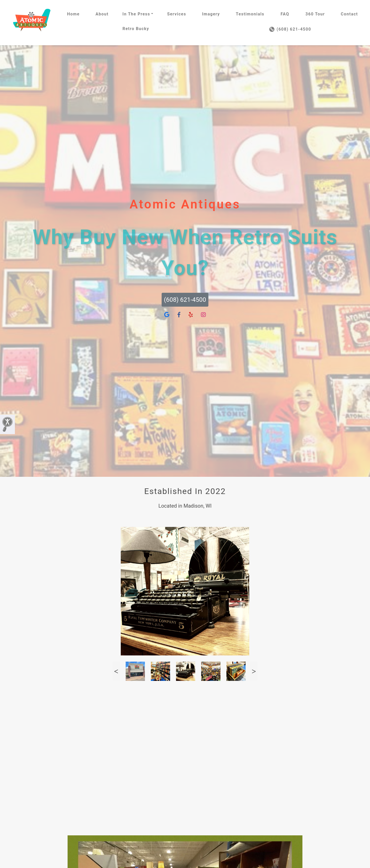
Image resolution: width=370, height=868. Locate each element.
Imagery (211, 14)
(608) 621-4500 (290, 29)
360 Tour (315, 14)
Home (73, 14)
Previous (116, 671)
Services (177, 14)
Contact (349, 14)
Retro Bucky (136, 29)
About (102, 14)
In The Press (136, 14)
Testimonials (250, 14)
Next (254, 671)
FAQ (285, 14)
